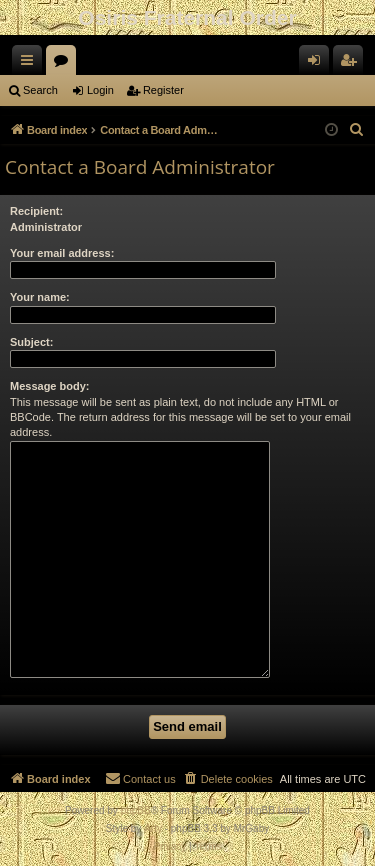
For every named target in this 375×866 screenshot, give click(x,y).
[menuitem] (357, 130)
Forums (65, 64)
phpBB (136, 810)
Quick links (31, 64)
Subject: (31, 342)
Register (163, 90)
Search (40, 90)
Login (100, 90)
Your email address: (62, 253)
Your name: (40, 297)
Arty (153, 828)
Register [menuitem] (352, 64)
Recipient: (36, 211)
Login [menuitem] (318, 64)
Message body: (49, 386)
